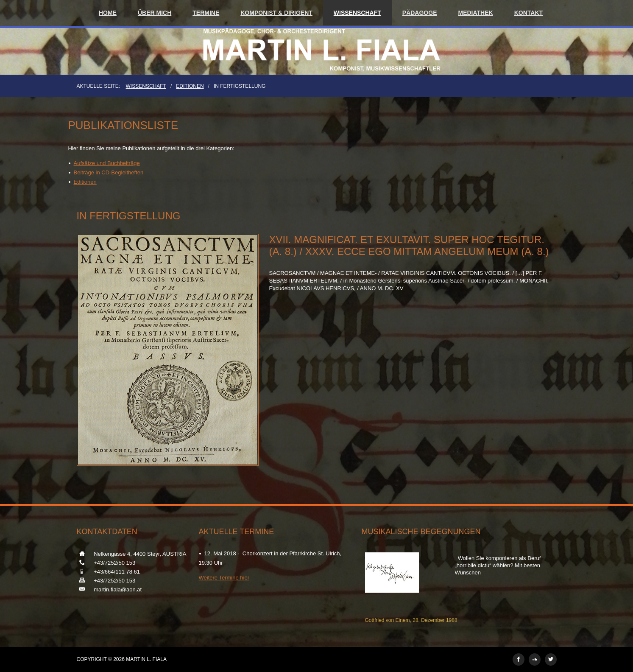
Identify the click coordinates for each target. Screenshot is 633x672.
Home (108, 13)
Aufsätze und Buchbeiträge (107, 163)
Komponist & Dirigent (276, 13)
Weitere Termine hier (224, 578)
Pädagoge (420, 13)
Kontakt (528, 13)
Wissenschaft (357, 13)
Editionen (190, 86)
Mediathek (476, 13)
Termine (206, 13)
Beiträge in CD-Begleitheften (109, 172)
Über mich (155, 13)
